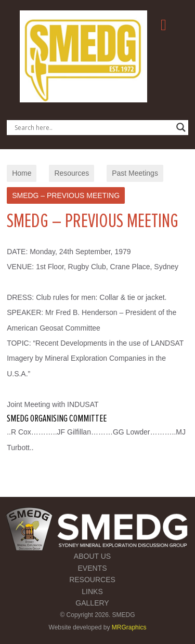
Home (22, 173)
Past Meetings (135, 173)
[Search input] (93, 127)
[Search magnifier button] (181, 127)
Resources (71, 173)
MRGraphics (129, 627)
